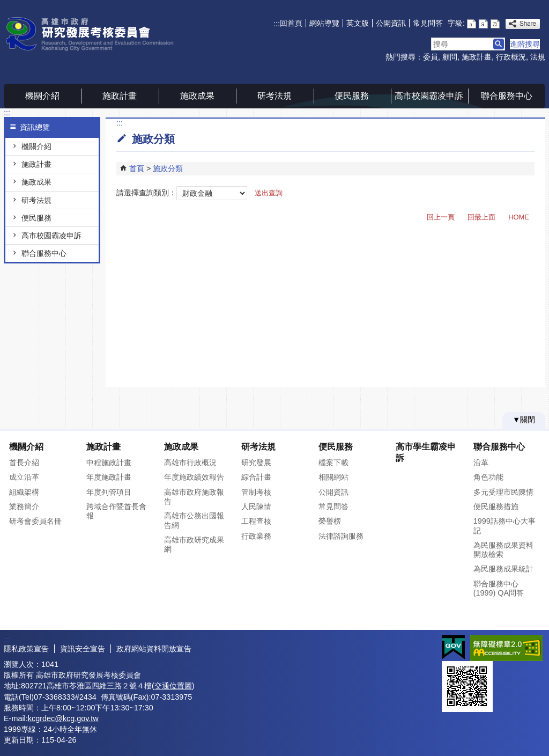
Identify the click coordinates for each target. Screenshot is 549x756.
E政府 (453, 647)
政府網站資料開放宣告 (154, 649)
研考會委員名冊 (35, 521)
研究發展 (256, 463)
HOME (519, 217)
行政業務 (256, 536)
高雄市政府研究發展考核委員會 (94, 34)
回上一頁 (441, 217)
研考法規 (274, 96)
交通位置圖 (173, 686)
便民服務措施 (496, 507)
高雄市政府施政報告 (194, 497)
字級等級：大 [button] (495, 24)
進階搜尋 (525, 44)
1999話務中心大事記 (505, 526)
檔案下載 (333, 463)
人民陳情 (256, 507)
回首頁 (291, 23)
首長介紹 (24, 463)
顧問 (450, 57)
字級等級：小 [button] (472, 24)
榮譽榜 (330, 521)
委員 (431, 57)
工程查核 (256, 521)
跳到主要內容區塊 (6, 6)
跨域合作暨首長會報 (116, 511)
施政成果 (197, 96)
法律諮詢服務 (341, 536)
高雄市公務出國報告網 (194, 520)
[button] (499, 44)
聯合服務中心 (507, 96)
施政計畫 (477, 57)
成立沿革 (24, 477)
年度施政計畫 (109, 477)
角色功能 (488, 477)
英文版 (358, 23)
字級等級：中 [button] (483, 24)
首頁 (137, 168)
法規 (538, 57)
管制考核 (256, 492)
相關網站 (333, 477)
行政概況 (511, 57)
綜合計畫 (256, 477)
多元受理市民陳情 (503, 492)
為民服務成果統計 (503, 569)
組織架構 (24, 492)
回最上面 (481, 217)
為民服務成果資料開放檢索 (503, 550)
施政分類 (168, 168)
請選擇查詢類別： (146, 193)
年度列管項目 (109, 492)
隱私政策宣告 (26, 649)
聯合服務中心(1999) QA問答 (499, 588)
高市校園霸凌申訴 (429, 96)
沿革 (481, 463)
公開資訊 (391, 23)
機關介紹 (42, 96)
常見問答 (428, 23)
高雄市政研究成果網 (194, 544)
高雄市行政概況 (190, 463)
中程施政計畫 (109, 463)
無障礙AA (506, 648)
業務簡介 (24, 507)
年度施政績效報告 (194, 477)
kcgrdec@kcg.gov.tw (63, 718)
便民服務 (352, 96)
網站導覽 (324, 23)
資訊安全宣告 (83, 649)
